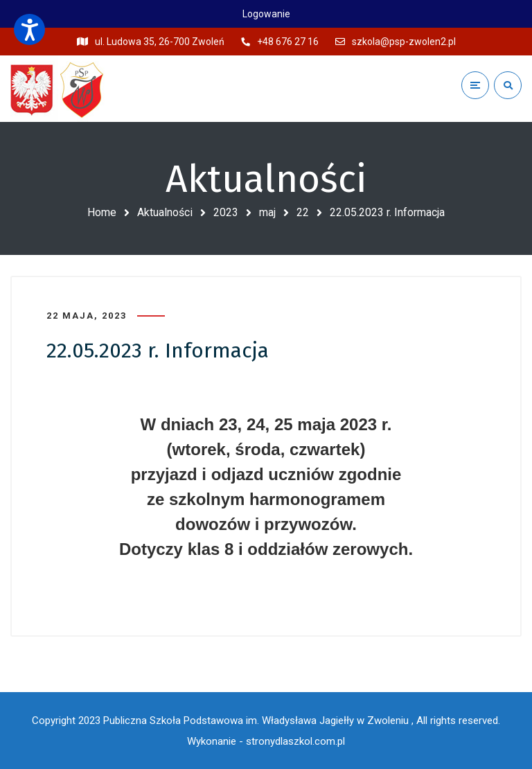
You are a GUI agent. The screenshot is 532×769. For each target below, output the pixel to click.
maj (267, 212)
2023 (226, 212)
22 (303, 212)
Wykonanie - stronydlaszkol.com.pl (266, 741)
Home (102, 212)
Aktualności (165, 212)
